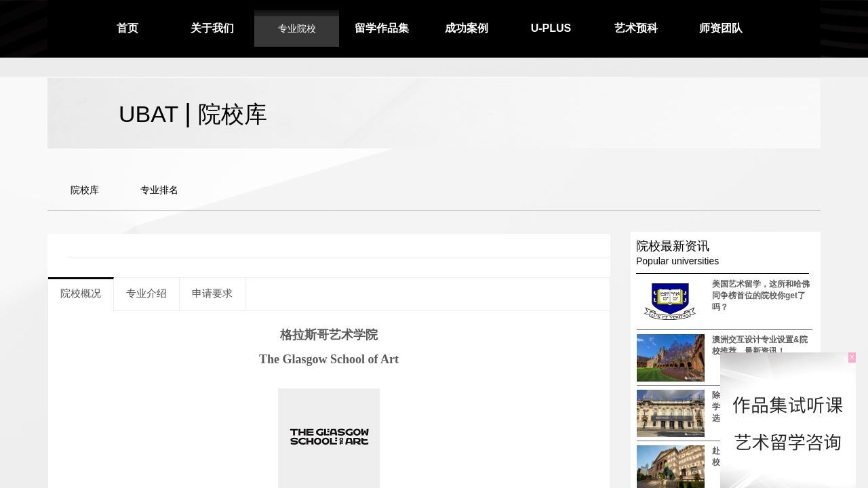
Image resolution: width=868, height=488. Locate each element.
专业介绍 (146, 293)
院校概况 (81, 293)
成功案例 (467, 28)
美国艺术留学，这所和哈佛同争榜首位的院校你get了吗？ (761, 296)
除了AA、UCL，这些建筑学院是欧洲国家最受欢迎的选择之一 (761, 407)
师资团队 (721, 28)
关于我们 (212, 28)
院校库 (85, 190)
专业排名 (159, 190)
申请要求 (212, 293)
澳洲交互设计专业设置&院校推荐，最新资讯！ (760, 345)
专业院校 (297, 28)
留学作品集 (382, 28)
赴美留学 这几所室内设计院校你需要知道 (762, 456)
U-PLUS (551, 28)
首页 (127, 28)
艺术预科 (636, 28)
